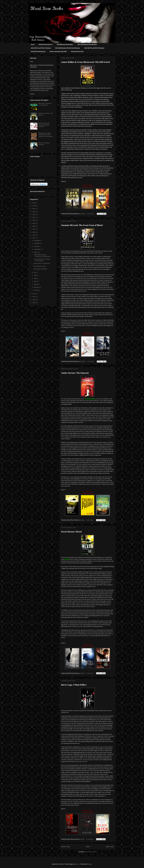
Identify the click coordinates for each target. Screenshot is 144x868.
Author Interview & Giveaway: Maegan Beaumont (44, 125)
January (36, 290)
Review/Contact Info (77, 52)
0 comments (90, 214)
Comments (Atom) (91, 852)
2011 (34, 300)
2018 (34, 226)
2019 (34, 223)
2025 (34, 206)
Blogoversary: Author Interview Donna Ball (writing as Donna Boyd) (45, 135)
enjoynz (77, 864)
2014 (34, 238)
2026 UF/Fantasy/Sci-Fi (46, 45)
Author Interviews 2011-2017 (58, 52)
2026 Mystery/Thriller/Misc (65, 45)
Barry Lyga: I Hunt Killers (74, 685)
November (37, 244)
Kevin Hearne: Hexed (71, 532)
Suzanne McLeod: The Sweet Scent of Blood (82, 225)
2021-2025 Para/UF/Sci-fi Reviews (41, 48)
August (36, 252)
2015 (34, 235)
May (35, 279)
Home (33, 45)
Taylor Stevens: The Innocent (75, 373)
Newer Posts (66, 847)
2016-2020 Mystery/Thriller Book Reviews (67, 48)
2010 (34, 303)
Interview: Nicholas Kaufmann (44, 144)
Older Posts (110, 847)
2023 (34, 212)
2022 (34, 215)
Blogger (90, 864)
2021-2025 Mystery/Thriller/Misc (87, 45)
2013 (34, 294)
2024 (34, 209)
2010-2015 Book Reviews (38, 52)
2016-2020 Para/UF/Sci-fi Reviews (94, 48)
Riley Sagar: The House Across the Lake (45, 104)
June (35, 276)
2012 (34, 297)
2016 (34, 232)
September (37, 249)
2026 (34, 203)
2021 (34, 218)
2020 (34, 220)
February (37, 287)
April (35, 281)
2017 (34, 229)
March (36, 284)
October (36, 247)
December (37, 241)
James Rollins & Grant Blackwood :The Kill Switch (85, 62)
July (35, 273)
